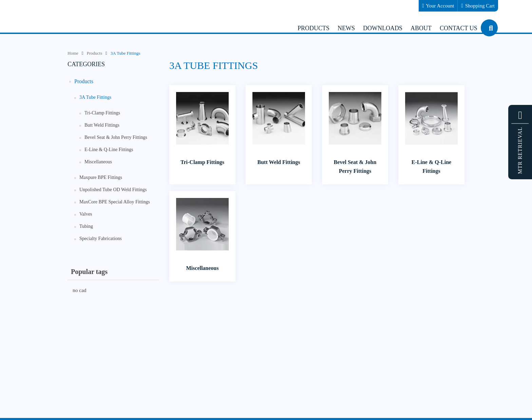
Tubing (86, 226)
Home (73, 53)
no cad (79, 290)
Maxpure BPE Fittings (101, 177)
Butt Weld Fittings (102, 125)
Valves (86, 214)
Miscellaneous (98, 162)
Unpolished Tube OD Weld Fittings (113, 190)
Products (84, 81)
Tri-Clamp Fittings (102, 113)
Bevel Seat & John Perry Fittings (116, 137)
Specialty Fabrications (101, 239)
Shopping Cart (478, 6)
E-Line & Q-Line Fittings (109, 150)
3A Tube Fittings (95, 97)
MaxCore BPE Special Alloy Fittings (115, 202)
